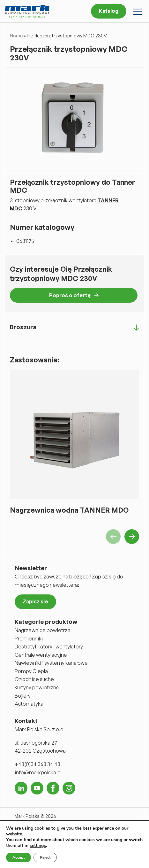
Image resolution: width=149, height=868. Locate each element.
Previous (113, 537)
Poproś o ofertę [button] (74, 295)
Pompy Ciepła (31, 671)
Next (132, 537)
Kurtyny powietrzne (37, 687)
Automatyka (29, 704)
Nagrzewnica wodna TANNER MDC (69, 510)
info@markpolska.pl (38, 772)
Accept (19, 857)
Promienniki (29, 639)
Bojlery (23, 696)
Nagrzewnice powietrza (43, 630)
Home (16, 36)
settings (38, 846)
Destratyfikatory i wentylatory (49, 647)
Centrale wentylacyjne (41, 655)
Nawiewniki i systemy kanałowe (51, 663)
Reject (45, 857)
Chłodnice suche (34, 679)
